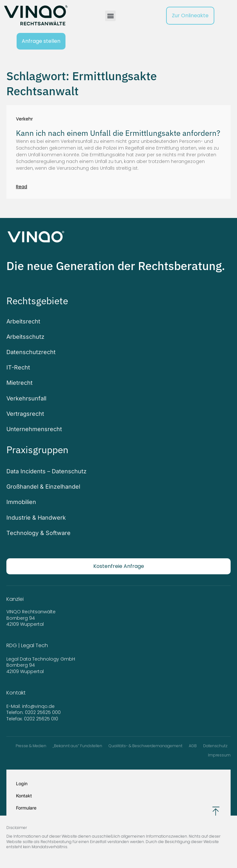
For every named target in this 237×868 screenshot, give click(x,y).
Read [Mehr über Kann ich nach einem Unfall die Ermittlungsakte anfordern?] (22, 187)
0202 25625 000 (43, 712)
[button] (110, 16)
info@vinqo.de (39, 706)
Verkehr (24, 119)
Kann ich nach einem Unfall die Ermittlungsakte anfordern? (118, 133)
